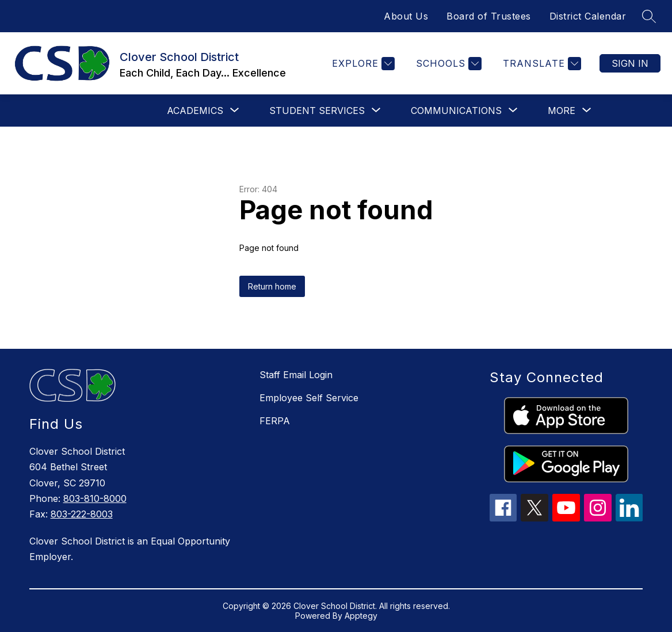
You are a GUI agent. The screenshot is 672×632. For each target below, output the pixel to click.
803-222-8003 (82, 514)
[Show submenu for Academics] (195, 111)
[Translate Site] (541, 64)
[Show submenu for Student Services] (317, 111)
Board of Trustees (489, 16)
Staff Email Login (296, 375)
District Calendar (588, 16)
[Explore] (362, 64)
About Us (406, 16)
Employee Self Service (309, 398)
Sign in (630, 63)
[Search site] (649, 16)
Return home (272, 286)
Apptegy (361, 616)
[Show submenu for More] (562, 111)
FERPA (275, 421)
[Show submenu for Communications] (456, 111)
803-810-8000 (95, 498)
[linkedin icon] (629, 518)
